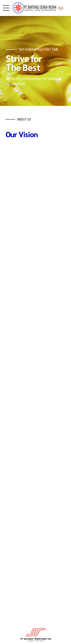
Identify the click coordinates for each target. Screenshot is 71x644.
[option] (35, 598)
